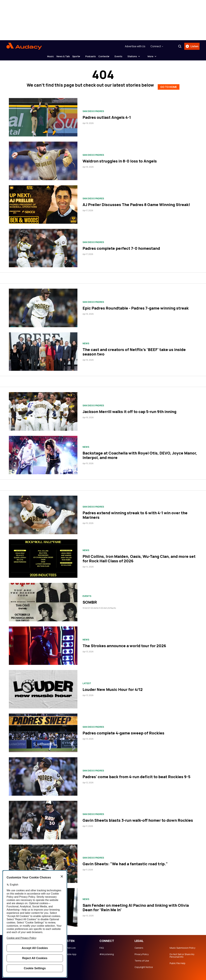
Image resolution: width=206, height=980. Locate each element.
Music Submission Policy (182, 945)
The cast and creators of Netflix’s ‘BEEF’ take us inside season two (134, 349)
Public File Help (178, 961)
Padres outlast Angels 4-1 (107, 115)
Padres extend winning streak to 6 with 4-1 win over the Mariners (135, 512)
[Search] (178, 46)
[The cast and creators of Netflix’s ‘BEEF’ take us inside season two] (43, 349)
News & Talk (56, 56)
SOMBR (90, 600)
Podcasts (93, 56)
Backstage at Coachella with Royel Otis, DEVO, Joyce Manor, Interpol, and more (140, 453)
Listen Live (70, 945)
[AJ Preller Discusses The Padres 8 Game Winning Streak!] (43, 202)
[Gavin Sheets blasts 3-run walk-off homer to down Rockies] (43, 818)
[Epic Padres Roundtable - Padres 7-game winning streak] (43, 305)
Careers (139, 945)
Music (38, 56)
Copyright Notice (144, 965)
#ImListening (107, 952)
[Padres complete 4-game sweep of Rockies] (43, 730)
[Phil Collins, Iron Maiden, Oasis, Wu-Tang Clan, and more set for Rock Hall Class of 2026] (43, 556)
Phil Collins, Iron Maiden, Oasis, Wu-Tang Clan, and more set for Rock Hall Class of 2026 (139, 556)
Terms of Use (142, 958)
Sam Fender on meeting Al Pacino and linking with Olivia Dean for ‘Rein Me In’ (136, 905)
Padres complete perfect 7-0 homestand (121, 246)
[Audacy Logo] (24, 46)
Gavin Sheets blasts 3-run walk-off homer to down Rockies (138, 818)
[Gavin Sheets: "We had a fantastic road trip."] (43, 861)
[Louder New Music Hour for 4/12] (43, 687)
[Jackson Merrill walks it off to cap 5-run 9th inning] (43, 409)
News (86, 341)
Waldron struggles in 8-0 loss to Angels (120, 158)
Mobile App (70, 952)
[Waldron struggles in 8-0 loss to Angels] (43, 158)
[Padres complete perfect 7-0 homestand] (43, 245)
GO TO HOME (169, 84)
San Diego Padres (93, 109)
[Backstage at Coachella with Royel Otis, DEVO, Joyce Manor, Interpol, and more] (43, 452)
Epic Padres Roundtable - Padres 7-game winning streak (136, 305)
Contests (111, 56)
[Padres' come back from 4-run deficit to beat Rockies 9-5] (43, 774)
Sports (74, 56)
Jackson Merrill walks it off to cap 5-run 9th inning (129, 409)
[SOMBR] (43, 599)
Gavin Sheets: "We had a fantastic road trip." (125, 861)
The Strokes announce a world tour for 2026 (124, 643)
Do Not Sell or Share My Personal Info (182, 953)
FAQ (102, 945)
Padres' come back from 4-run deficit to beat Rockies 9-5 (136, 774)
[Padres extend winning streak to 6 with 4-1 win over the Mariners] (43, 512)
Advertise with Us (134, 46)
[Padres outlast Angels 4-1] (43, 115)
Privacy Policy (142, 952)
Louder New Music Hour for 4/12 (113, 687)
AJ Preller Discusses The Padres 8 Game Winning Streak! (136, 202)
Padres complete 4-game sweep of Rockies (123, 730)
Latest (87, 681)
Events (131, 56)
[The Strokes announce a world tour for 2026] (43, 643)
